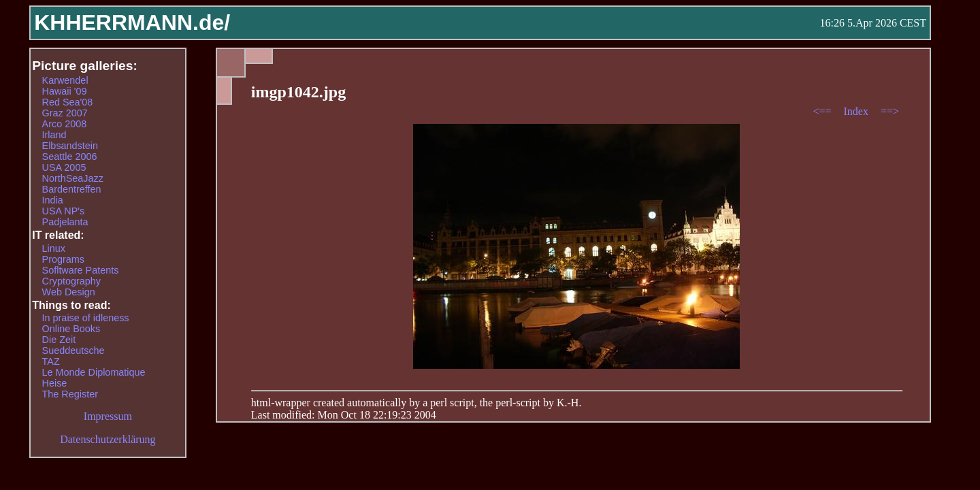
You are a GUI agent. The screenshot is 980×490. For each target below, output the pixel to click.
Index (857, 111)
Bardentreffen (72, 189)
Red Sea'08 (68, 102)
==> (890, 111)
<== (823, 111)
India (53, 200)
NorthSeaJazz (73, 178)
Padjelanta (65, 222)
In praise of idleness (86, 318)
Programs (63, 259)
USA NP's (64, 211)
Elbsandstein (70, 146)
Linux (54, 248)
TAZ (51, 361)
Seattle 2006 (70, 157)
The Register (70, 394)
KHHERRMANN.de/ (132, 22)
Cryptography (71, 281)
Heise (55, 383)
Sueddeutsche (73, 350)
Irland (54, 135)
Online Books (71, 329)
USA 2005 (64, 167)
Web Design (69, 292)
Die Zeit (59, 340)
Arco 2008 (65, 124)
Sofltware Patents (81, 270)
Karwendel (65, 80)
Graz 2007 (65, 113)
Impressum (108, 416)
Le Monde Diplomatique (94, 372)
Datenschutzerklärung (108, 439)
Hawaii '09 (65, 91)
